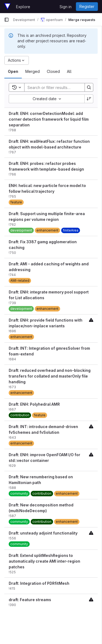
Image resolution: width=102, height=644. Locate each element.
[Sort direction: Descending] (89, 99)
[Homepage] (7, 7)
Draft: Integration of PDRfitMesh (39, 583)
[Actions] (17, 60)
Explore (23, 7)
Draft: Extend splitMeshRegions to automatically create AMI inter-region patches (44, 561)
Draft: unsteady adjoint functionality (43, 533)
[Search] (60, 87)
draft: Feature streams (30, 600)
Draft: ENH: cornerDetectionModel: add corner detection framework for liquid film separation (49, 119)
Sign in (66, 7)
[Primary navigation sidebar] (7, 20)
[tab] (13, 72)
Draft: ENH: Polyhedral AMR (34, 404)
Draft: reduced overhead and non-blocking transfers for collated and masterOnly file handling (50, 376)
